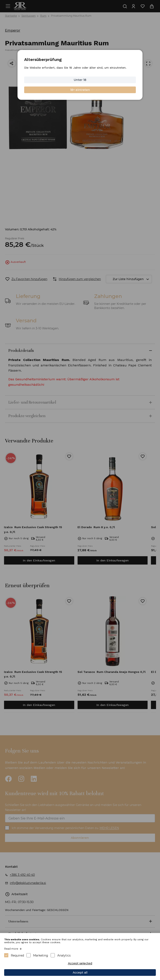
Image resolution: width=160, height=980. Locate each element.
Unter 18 (80, 80)
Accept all (80, 973)
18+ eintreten (80, 90)
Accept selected (80, 963)
